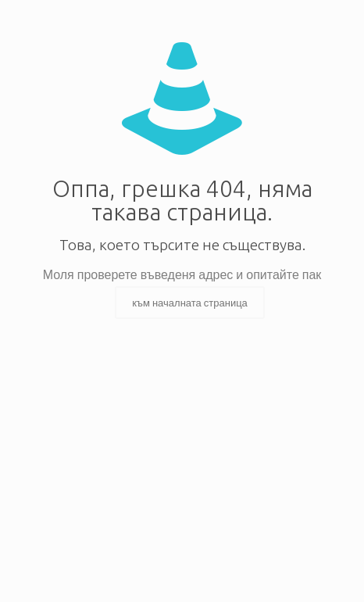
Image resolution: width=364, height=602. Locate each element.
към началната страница (190, 303)
